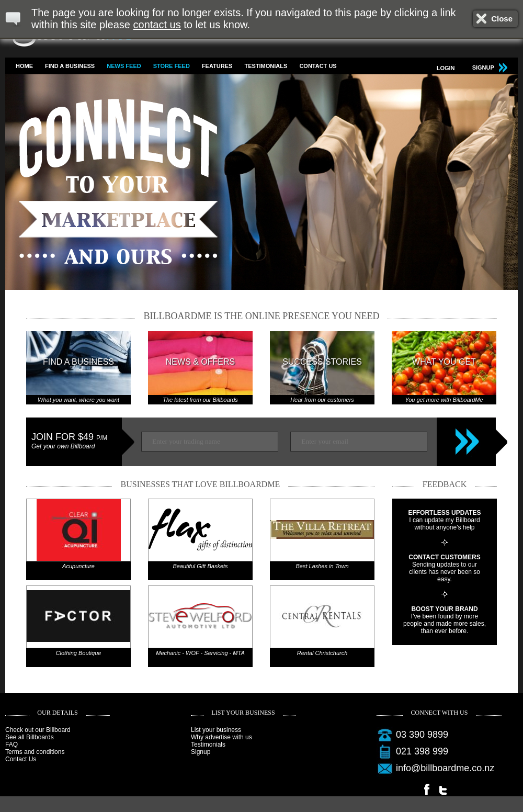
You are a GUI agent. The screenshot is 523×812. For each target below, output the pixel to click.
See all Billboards (30, 737)
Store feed (172, 66)
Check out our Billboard (38, 730)
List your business (216, 730)
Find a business (70, 66)
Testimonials (266, 66)
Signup (201, 752)
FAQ (12, 745)
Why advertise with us (221, 737)
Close (502, 19)
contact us (157, 25)
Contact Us (318, 66)
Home (24, 66)
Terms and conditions (35, 752)
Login (446, 68)
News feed (124, 66)
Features (217, 66)
